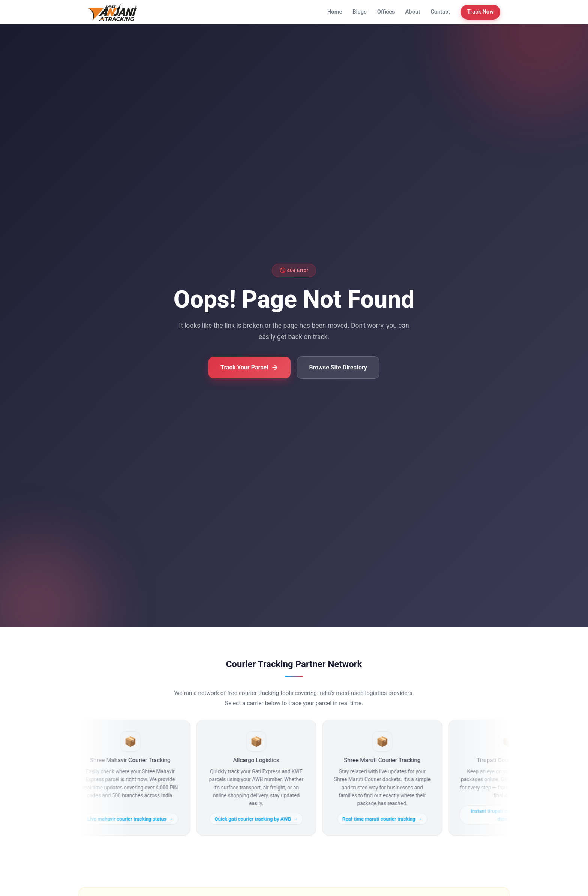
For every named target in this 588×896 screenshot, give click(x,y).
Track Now (480, 12)
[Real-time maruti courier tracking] (384, 778)
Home (335, 12)
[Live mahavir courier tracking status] (132, 778)
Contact (440, 12)
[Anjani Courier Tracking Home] (112, 12)
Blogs (359, 12)
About (413, 12)
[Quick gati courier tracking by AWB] (258, 778)
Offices (386, 12)
